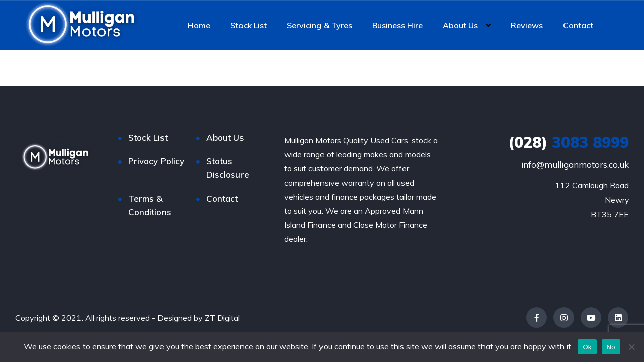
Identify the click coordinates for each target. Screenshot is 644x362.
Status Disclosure (228, 168)
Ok (587, 347)
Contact (578, 25)
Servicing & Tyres (319, 25)
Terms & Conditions (150, 205)
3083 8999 (569, 142)
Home (199, 25)
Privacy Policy (156, 161)
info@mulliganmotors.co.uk (575, 165)
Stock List (249, 25)
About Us (460, 25)
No (611, 347)
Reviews (527, 25)
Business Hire (397, 25)
